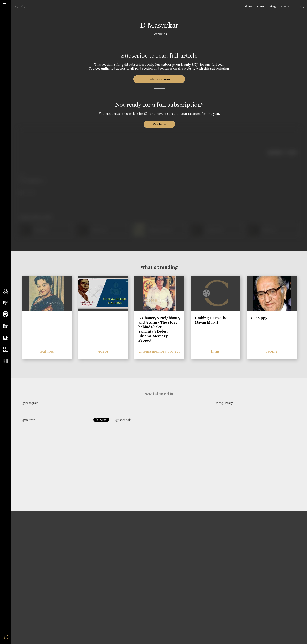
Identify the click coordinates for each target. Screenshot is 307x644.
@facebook (123, 420)
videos (103, 351)
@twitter (28, 420)
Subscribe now (159, 79)
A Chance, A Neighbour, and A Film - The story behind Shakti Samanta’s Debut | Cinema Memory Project (159, 329)
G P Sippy (259, 318)
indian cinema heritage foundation (269, 6)
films (215, 351)
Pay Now (159, 124)
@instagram (30, 403)
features (47, 351)
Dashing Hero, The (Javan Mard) (211, 320)
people (20, 7)
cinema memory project (159, 351)
